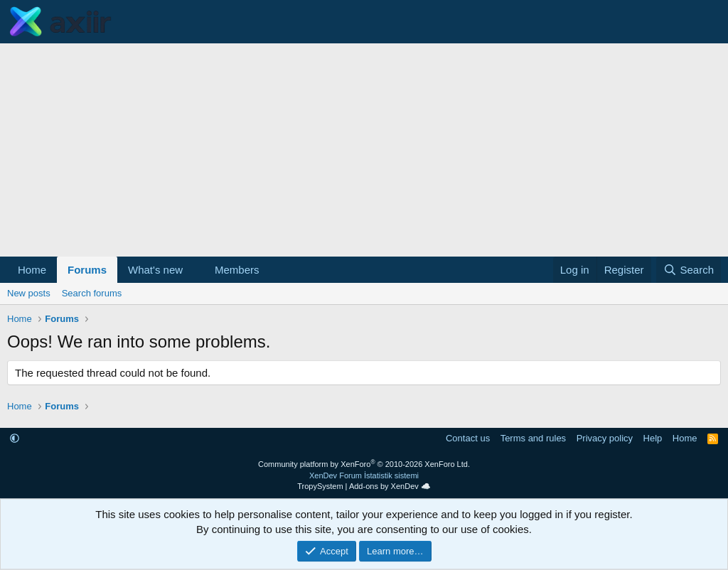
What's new (155, 270)
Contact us (468, 438)
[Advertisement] (364, 150)
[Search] (689, 270)
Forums (87, 270)
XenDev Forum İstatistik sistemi (364, 475)
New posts (29, 293)
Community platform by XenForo (364, 464)
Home (32, 270)
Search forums (92, 293)
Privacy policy (605, 438)
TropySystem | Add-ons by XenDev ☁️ (364, 486)
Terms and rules (533, 438)
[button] (194, 270)
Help (653, 438)
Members (237, 270)
